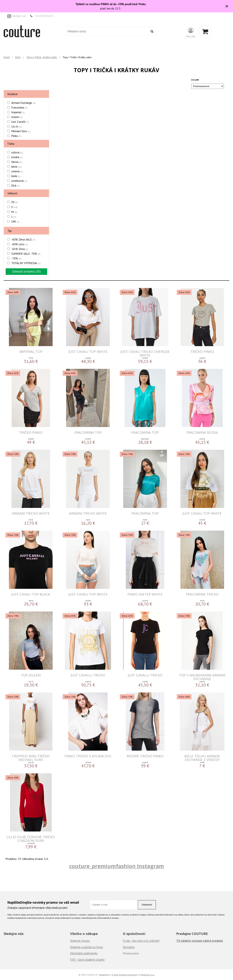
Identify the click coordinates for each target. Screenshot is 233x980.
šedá (16, 176)
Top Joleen (31, 675)
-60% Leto (20, 244)
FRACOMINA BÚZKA (202, 432)
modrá (17, 157)
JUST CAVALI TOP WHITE (88, 351)
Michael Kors (21, 131)
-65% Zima (20, 249)
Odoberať (147, 905)
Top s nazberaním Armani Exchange (202, 677)
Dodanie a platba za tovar (87, 947)
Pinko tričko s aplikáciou (88, 756)
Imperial (18, 112)
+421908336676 (44, 16)
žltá (15, 185)
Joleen (17, 117)
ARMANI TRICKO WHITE (31, 513)
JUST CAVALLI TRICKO (88, 675)
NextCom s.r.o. (148, 975)
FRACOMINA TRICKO (202, 594)
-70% (16, 258)
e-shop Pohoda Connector (125, 975)
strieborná (19, 181)
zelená (17, 171)
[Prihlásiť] (191, 32)
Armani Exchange (23, 103)
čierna (17, 162)
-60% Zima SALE (23, 239)
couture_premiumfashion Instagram (117, 866)
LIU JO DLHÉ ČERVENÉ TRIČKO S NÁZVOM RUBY (31, 839)
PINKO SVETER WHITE (145, 594)
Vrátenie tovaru (80, 941)
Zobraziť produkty (26, 271)
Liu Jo (16, 126)
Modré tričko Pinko (145, 756)
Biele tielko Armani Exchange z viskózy (202, 758)
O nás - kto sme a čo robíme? (141, 941)
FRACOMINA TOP (88, 432)
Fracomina (19, 107)
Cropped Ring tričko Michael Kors (31, 758)
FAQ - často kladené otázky (87, 960)
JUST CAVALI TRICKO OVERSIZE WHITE (145, 353)
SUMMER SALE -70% (26, 254)
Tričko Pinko (202, 351)
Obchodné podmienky (84, 953)
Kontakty (129, 947)
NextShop (104, 975)
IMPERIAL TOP (31, 351)
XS (15, 202)
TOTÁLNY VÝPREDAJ (26, 263)
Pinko (16, 136)
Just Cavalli (20, 122)
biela (17, 167)
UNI (15, 221)
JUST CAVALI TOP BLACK (31, 594)
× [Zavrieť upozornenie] (227, 6)
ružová (17, 152)
